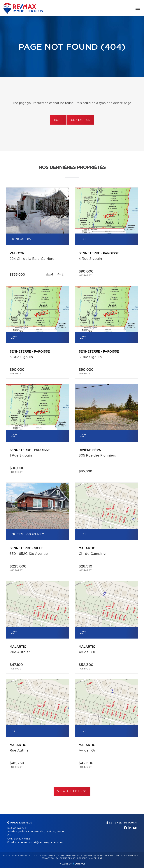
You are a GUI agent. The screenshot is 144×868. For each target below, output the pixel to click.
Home (58, 120)
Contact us (81, 120)
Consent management (90, 858)
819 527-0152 (22, 839)
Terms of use (68, 858)
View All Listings (72, 791)
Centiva (79, 863)
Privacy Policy (50, 858)
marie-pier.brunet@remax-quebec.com (39, 843)
